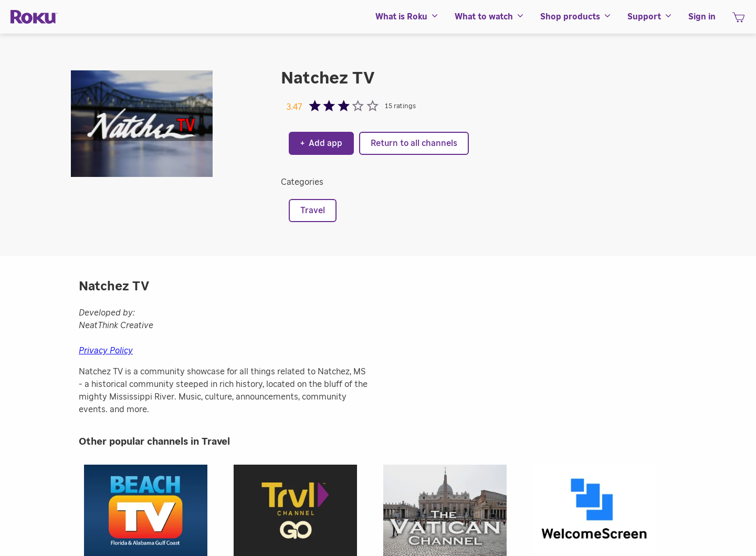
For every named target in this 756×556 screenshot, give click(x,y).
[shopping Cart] (738, 20)
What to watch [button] (490, 17)
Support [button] (650, 17)
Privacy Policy (106, 351)
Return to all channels (414, 143)
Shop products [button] (576, 17)
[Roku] (34, 17)
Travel (313, 211)
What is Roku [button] (407, 17)
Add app (321, 143)
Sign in (702, 17)
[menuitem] (407, 17)
